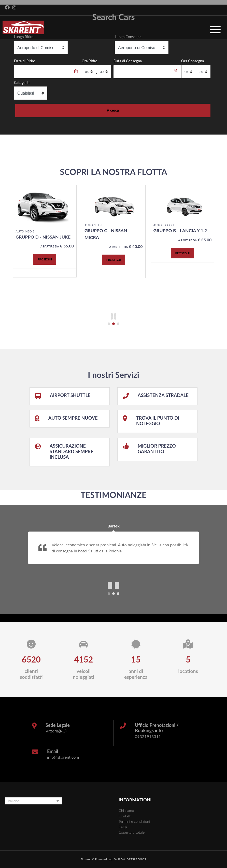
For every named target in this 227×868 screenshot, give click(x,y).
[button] (109, 324)
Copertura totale (132, 832)
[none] (33, 801)
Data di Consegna (128, 61)
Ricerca (113, 110)
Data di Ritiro (25, 61)
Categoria (22, 83)
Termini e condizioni (134, 821)
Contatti (125, 816)
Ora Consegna (193, 61)
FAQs (123, 827)
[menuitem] (33, 801)
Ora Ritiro (90, 61)
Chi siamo (126, 810)
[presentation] (112, 316)
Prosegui (45, 259)
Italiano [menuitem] (14, 801)
